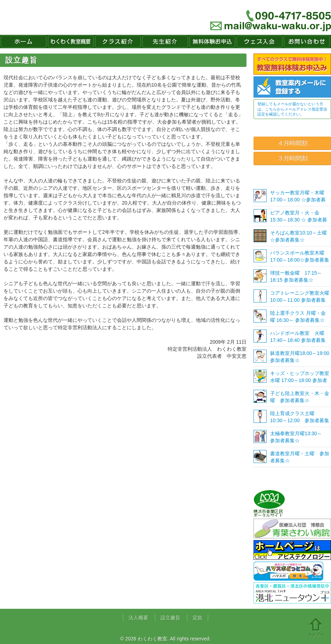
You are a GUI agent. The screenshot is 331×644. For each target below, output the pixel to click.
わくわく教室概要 (71, 42)
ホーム (24, 42)
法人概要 (138, 618)
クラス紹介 (118, 42)
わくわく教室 (65, 17)
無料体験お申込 (212, 42)
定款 (198, 618)
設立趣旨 (170, 618)
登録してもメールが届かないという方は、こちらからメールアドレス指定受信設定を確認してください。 (292, 109)
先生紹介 (165, 42)
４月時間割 (292, 143)
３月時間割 (292, 158)
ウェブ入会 (260, 42)
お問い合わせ (307, 42)
